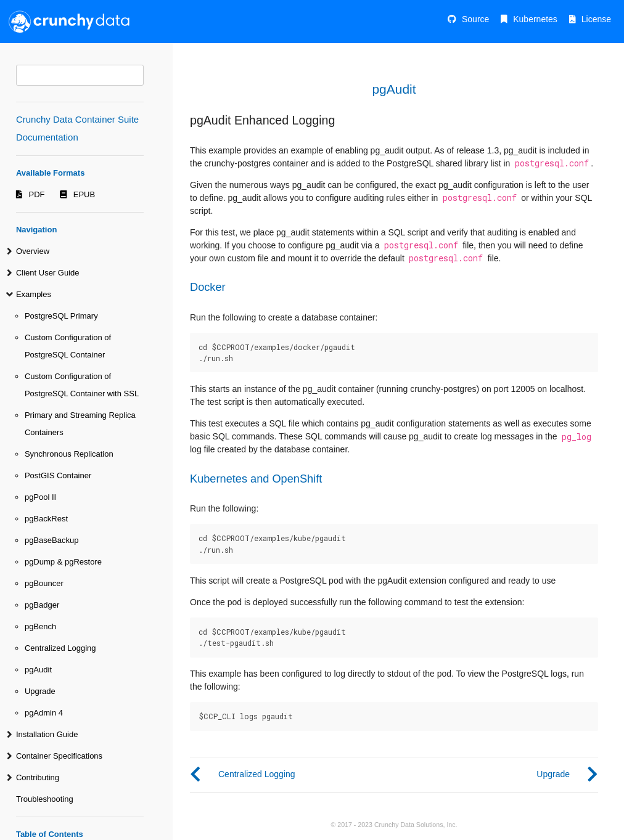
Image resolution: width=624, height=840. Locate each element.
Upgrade (40, 691)
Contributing (38, 777)
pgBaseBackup (51, 540)
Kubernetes (535, 19)
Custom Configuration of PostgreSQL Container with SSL (82, 385)
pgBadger (42, 605)
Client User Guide (48, 273)
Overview (33, 251)
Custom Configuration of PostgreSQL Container (68, 346)
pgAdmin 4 (44, 713)
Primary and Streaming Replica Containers (80, 424)
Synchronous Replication (69, 454)
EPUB (84, 194)
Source (475, 19)
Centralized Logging (60, 648)
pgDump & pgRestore (63, 562)
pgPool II (40, 497)
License (596, 19)
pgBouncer (44, 583)
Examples (34, 294)
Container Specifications (59, 756)
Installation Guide (47, 734)
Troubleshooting (45, 799)
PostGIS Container (58, 475)
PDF (37, 194)
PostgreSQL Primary (61, 316)
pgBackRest (46, 519)
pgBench (40, 626)
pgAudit (38, 670)
